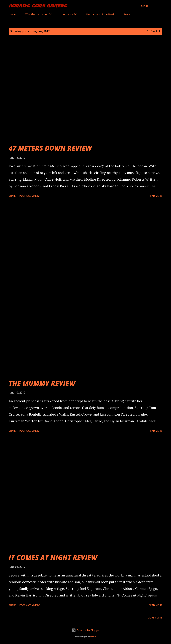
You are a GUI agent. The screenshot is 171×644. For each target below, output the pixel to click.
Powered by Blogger (86, 630)
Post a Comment (30, 196)
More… (128, 14)
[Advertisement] (85, 236)
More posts (155, 618)
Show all (154, 31)
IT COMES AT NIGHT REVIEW (53, 557)
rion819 (93, 637)
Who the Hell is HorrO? (38, 14)
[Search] (146, 6)
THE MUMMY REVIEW (42, 383)
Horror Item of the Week (100, 14)
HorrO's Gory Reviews (38, 6)
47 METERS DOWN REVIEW (50, 148)
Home (12, 14)
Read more (156, 196)
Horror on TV (69, 14)
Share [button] (12, 196)
